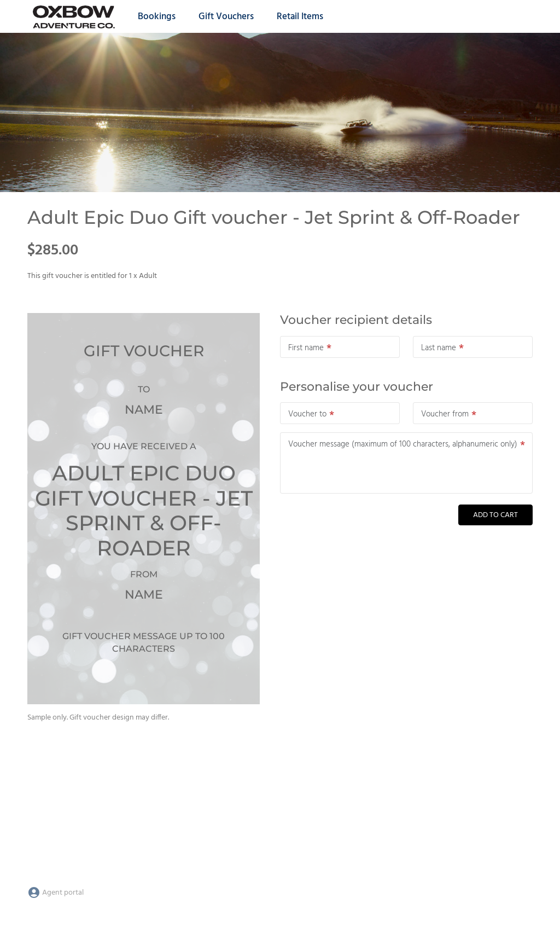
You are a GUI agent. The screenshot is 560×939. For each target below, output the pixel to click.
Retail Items (300, 17)
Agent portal (56, 893)
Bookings (157, 17)
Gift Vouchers (226, 17)
